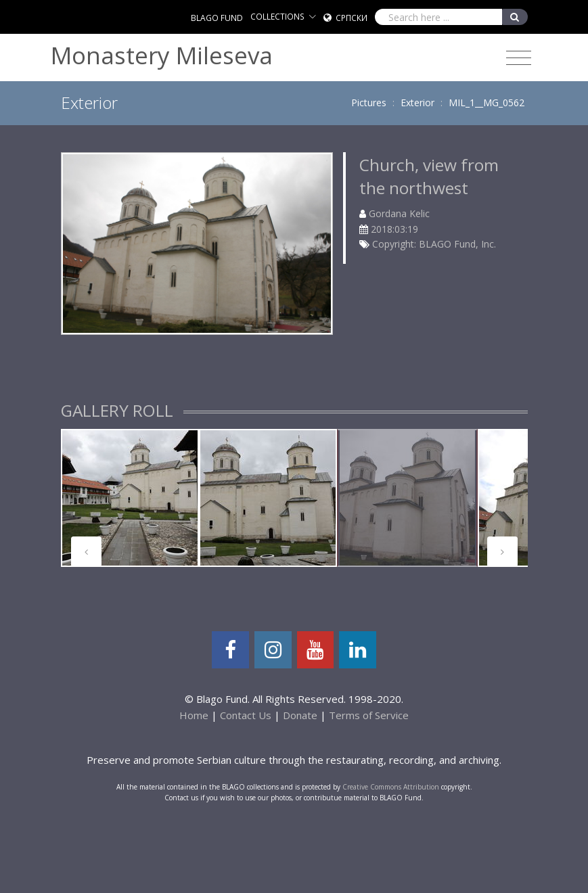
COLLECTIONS (277, 17)
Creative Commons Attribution (391, 787)
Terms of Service (369, 715)
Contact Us (246, 715)
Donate (300, 715)
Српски (352, 18)
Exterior (417, 102)
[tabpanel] (130, 498)
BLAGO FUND (217, 18)
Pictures (369, 102)
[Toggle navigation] (519, 58)
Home (194, 715)
